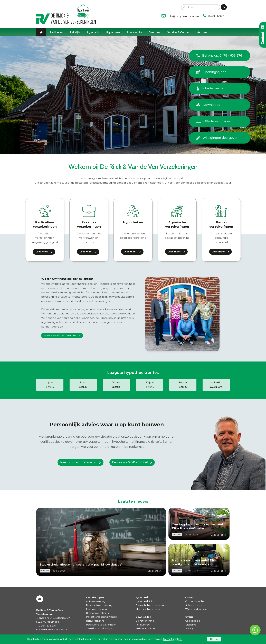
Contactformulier (195, 601)
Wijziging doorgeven (197, 609)
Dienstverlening (145, 621)
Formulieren (143, 625)
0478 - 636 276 (218, 16)
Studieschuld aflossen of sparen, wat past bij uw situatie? (81, 564)
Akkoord (214, 639)
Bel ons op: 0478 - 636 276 (130, 462)
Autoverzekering (96, 601)
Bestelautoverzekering (99, 605)
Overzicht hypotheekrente (151, 605)
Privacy (189, 628)
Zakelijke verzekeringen (100, 628)
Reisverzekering (95, 621)
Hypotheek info (145, 601)
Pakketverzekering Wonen (101, 617)
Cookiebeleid (193, 621)
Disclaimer (191, 625)
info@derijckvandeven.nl (184, 16)
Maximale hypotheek (148, 609)
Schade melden (194, 605)
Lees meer (42, 252)
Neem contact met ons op (78, 462)
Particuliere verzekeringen (101, 625)
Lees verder (154, 571)
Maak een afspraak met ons (60, 335)
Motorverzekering (96, 609)
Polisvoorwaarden (146, 628)
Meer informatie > (172, 639)
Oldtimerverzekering (98, 613)
